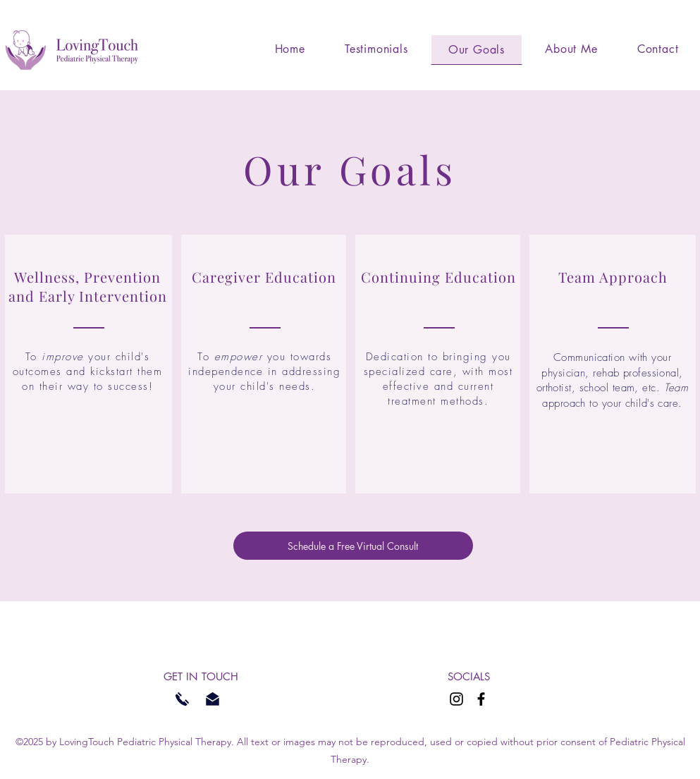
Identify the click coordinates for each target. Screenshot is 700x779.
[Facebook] (481, 699)
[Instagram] (456, 699)
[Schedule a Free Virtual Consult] (353, 546)
